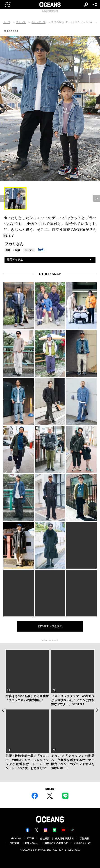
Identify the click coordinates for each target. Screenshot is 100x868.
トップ (7, 22)
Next (97, 710)
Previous (3, 710)
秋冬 (41, 250)
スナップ (21, 22)
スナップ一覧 (39, 22)
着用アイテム (15, 260)
